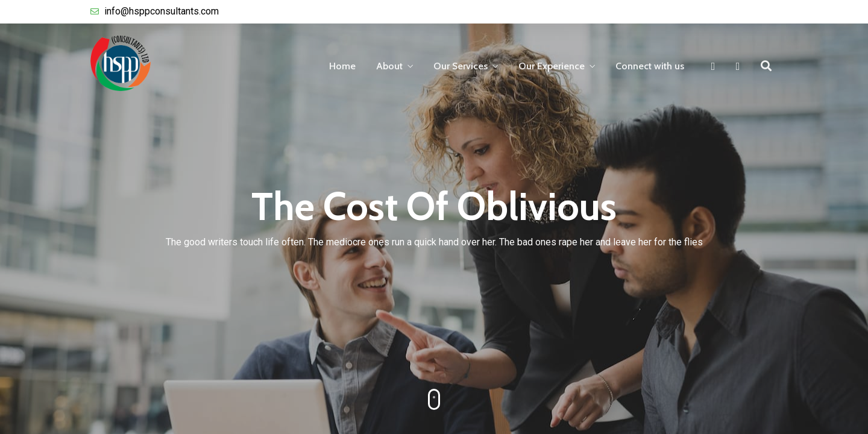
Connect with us (650, 66)
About (389, 66)
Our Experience (552, 66)
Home (342, 66)
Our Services (461, 66)
